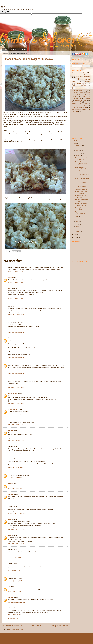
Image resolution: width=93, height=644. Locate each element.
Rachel (10, 288)
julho (77, 217)
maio (77, 221)
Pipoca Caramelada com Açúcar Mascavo (28, 59)
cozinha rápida (16, 254)
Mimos (88, 92)
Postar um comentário (12, 618)
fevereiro (78, 229)
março (78, 227)
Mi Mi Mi (10, 277)
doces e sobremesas (81, 89)
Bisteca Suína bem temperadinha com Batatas (81, 163)
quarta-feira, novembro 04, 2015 (17, 513)
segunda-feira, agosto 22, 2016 (17, 602)
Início (5, 50)
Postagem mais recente (13, 626)
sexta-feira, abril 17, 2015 (15, 478)
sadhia (10, 363)
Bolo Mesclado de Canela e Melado (81, 186)
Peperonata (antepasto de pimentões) (82, 192)
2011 (76, 235)
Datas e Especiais (79, 86)
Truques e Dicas (76, 110)
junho (77, 219)
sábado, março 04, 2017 (15, 615)
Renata (10, 265)
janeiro (78, 232)
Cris (9, 587)
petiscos (87, 98)
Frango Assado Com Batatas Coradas (81, 204)
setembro (78, 153)
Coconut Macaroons (81, 189)
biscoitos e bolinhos (83, 77)
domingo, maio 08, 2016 (15, 570)
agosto (78, 156)
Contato (23, 50)
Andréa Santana (13, 393)
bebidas (87, 75)
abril (77, 224)
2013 (76, 141)
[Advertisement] (82, 125)
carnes (87, 82)
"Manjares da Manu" (14, 320)
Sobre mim (14, 50)
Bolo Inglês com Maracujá (80, 209)
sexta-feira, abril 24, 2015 (15, 489)
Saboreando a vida (77, 102)
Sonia (9, 379)
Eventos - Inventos (13, 338)
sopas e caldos (83, 104)
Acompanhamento (78, 73)
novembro (79, 148)
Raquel (10, 519)
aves (80, 75)
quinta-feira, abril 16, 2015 (15, 467)
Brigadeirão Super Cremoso (81, 196)
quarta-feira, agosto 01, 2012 (16, 272)
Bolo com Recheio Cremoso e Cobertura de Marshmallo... (82, 175)
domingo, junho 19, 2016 (15, 581)
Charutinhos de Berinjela (82, 179)
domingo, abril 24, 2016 (14, 558)
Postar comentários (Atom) (16, 630)
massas (81, 92)
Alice (9, 304)
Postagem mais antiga (59, 626)
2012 (76, 143)
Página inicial (36, 626)
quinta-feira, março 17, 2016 (16, 529)
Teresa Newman (13, 409)
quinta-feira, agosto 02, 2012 (16, 314)
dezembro (79, 146)
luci (9, 420)
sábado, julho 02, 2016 (14, 591)
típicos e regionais (79, 106)
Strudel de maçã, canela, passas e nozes (82, 182)
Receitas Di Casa (81, 100)
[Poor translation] (7, 12)
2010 (76, 237)
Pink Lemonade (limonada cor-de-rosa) (81, 169)
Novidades (77, 94)
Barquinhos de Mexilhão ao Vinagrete (82, 159)
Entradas (74, 92)
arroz (74, 75)
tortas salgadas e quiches (80, 108)
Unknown (11, 430)
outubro (78, 151)
